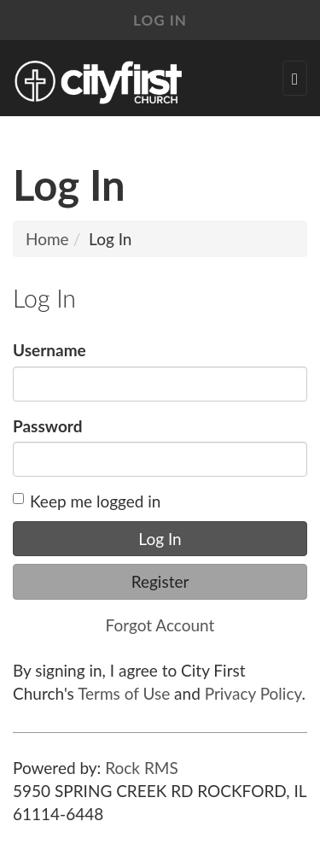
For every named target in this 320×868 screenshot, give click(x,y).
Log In (160, 20)
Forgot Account (160, 625)
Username (49, 350)
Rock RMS (142, 768)
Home (47, 239)
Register (160, 581)
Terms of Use (124, 693)
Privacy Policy (253, 693)
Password (47, 426)
